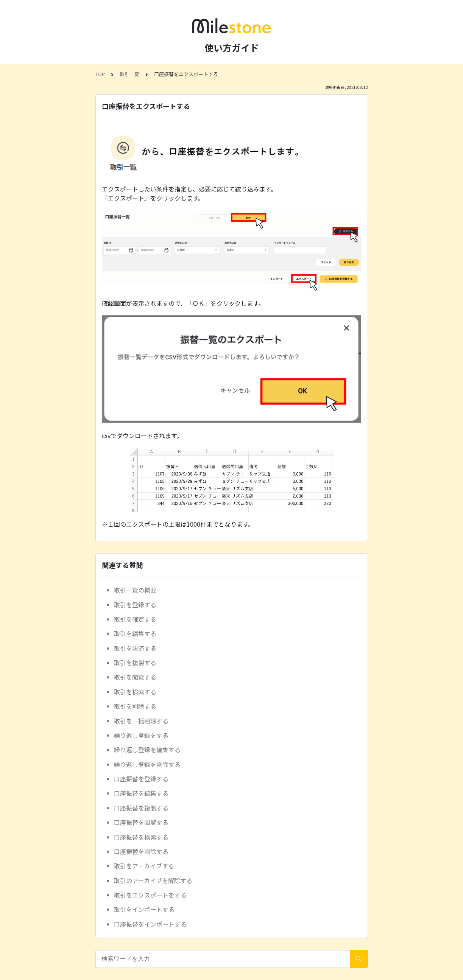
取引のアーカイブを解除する (153, 880)
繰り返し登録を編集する (147, 750)
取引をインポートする (144, 909)
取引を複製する (135, 663)
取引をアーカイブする (144, 866)
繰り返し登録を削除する (147, 764)
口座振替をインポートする (150, 924)
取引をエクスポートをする (150, 895)
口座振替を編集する (141, 793)
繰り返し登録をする (141, 735)
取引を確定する (135, 619)
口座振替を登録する (141, 779)
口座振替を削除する (141, 851)
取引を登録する (135, 605)
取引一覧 (129, 74)
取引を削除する (135, 706)
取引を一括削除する (141, 721)
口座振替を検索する (141, 837)
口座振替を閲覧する (141, 822)
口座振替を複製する (141, 808)
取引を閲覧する (135, 677)
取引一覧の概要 (135, 590)
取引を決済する (135, 648)
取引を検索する (135, 692)
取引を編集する (135, 633)
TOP (100, 74)
